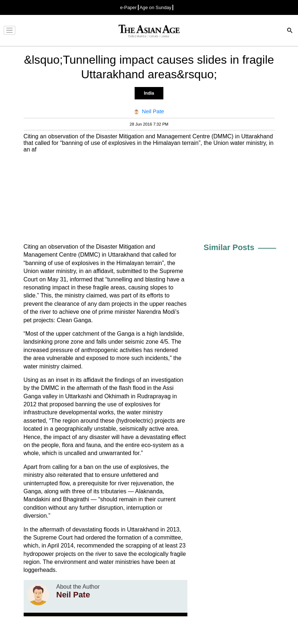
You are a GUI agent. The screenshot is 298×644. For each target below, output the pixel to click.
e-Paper (128, 7)
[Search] (290, 31)
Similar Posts (229, 247)
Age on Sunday (156, 7)
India (149, 93)
